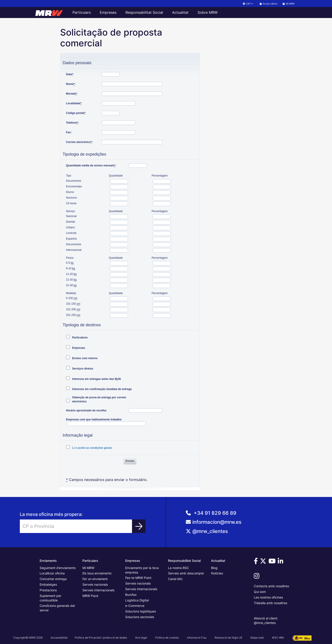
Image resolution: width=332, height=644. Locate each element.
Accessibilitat (59, 638)
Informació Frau (197, 638)
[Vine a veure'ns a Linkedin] (281, 562)
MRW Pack (90, 596)
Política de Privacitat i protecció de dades (101, 638)
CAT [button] (248, 4)
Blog (214, 568)
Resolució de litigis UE (229, 638)
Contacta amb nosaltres (271, 586)
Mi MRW (88, 568)
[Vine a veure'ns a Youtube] (273, 562)
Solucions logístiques (141, 611)
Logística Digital (137, 600)
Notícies (217, 573)
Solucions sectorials (140, 617)
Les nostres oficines (268, 597)
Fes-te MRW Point (138, 578)
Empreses (108, 12)
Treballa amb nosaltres (271, 603)
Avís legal (141, 638)
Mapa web (257, 638)
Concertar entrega (53, 579)
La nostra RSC (179, 568)
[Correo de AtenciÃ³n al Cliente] (249, 524)
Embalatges (48, 584)
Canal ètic (175, 579)
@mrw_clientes (210, 531)
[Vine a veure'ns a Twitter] (264, 562)
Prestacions (48, 590)
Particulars (82, 12)
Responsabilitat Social (144, 12)
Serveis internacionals (98, 590)
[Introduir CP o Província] (76, 526)
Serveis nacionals (95, 584)
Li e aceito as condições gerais (92, 448)
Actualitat (180, 12)
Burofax (131, 595)
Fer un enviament (95, 579)
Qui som (260, 592)
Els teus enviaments (97, 573)
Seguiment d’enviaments (58, 568)
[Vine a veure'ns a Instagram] (257, 577)
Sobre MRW (208, 12)
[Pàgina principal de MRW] (51, 12)
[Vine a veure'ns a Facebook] (257, 562)
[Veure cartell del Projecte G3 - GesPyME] (302, 638)
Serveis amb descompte (186, 573)
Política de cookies (167, 638)
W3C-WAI (278, 638)
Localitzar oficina (52, 573)
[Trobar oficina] (139, 526)
